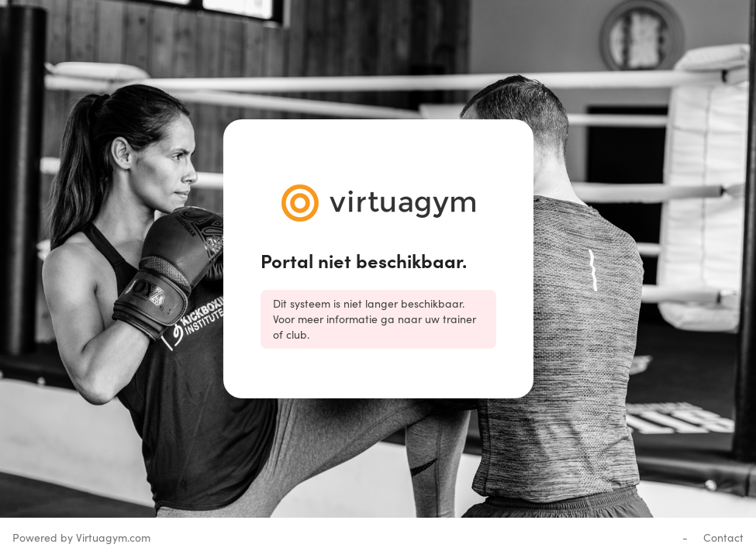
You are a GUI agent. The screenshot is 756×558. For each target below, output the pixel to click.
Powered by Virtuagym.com (81, 537)
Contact (723, 537)
